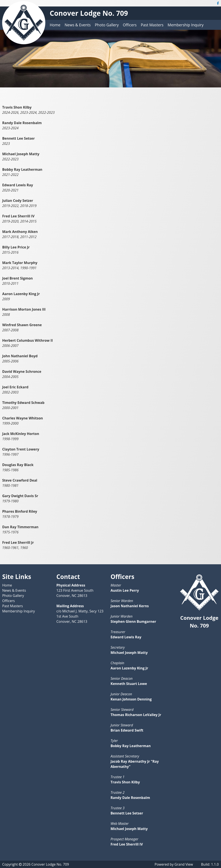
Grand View (184, 864)
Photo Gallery (107, 25)
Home (55, 25)
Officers (130, 25)
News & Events (78, 25)
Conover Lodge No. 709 (89, 13)
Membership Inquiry (186, 25)
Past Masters (152, 25)
